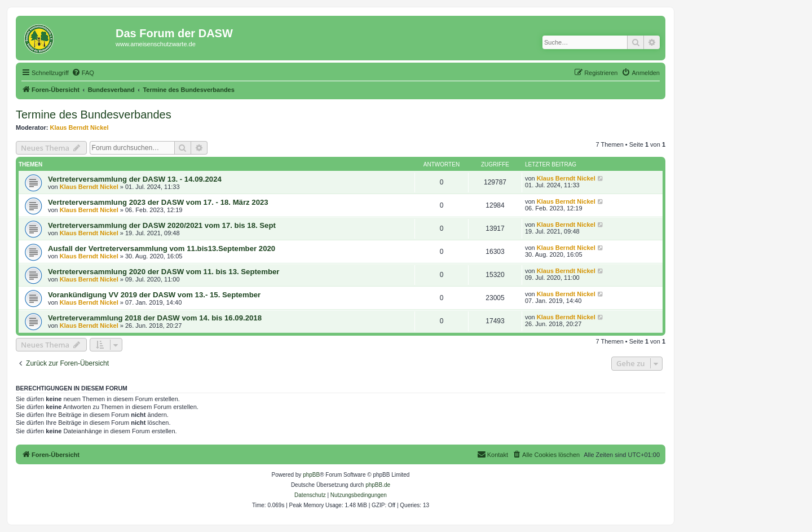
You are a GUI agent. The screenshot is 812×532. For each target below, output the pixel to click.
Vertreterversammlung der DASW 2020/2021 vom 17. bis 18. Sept (162, 225)
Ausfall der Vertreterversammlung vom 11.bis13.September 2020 (162, 249)
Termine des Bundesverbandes (94, 115)
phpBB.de (378, 485)
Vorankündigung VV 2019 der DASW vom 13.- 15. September (154, 295)
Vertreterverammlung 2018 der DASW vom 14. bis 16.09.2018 (155, 318)
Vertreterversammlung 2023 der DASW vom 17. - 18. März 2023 (158, 202)
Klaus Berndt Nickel (80, 127)
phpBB (311, 475)
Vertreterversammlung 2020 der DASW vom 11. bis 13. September (164, 272)
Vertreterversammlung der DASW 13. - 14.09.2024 (135, 179)
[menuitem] (83, 73)
